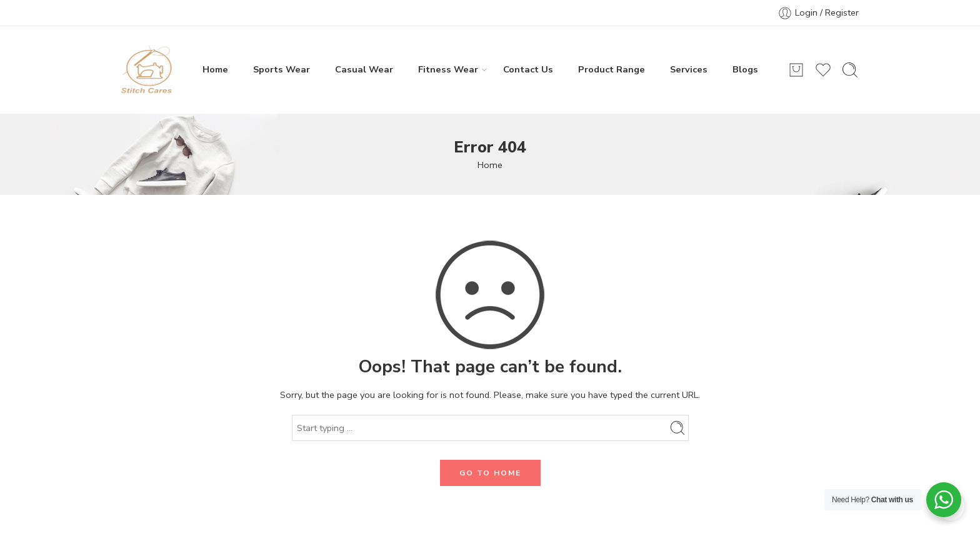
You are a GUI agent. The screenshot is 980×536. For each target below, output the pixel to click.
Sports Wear (282, 69)
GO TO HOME (490, 473)
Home (215, 69)
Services (689, 69)
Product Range (612, 69)
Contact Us (528, 69)
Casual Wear (364, 69)
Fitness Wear (448, 69)
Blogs (745, 69)
